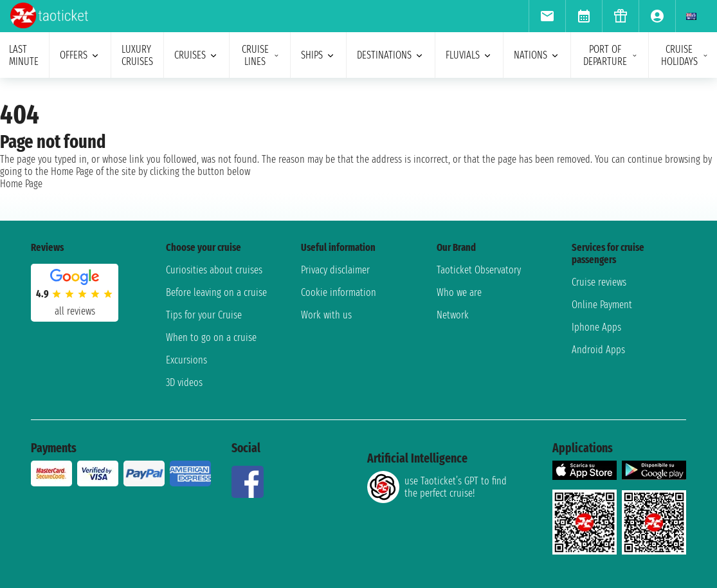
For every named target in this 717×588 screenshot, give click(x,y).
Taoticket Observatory (479, 270)
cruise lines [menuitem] (261, 55)
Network (453, 315)
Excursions (186, 360)
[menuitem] (547, 16)
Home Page (21, 184)
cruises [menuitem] (196, 55)
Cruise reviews (599, 282)
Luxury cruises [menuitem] (137, 55)
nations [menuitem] (537, 55)
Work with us (326, 315)
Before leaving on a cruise (216, 292)
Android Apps (598, 350)
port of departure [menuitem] (611, 55)
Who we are (459, 292)
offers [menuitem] (80, 55)
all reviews (75, 311)
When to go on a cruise (211, 337)
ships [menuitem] (318, 55)
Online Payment (602, 305)
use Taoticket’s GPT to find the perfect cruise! (437, 487)
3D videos (184, 382)
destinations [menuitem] (391, 55)
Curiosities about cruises (214, 270)
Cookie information (339, 292)
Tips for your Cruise (204, 315)
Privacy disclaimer (335, 270)
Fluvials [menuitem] (469, 55)
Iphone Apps (596, 327)
